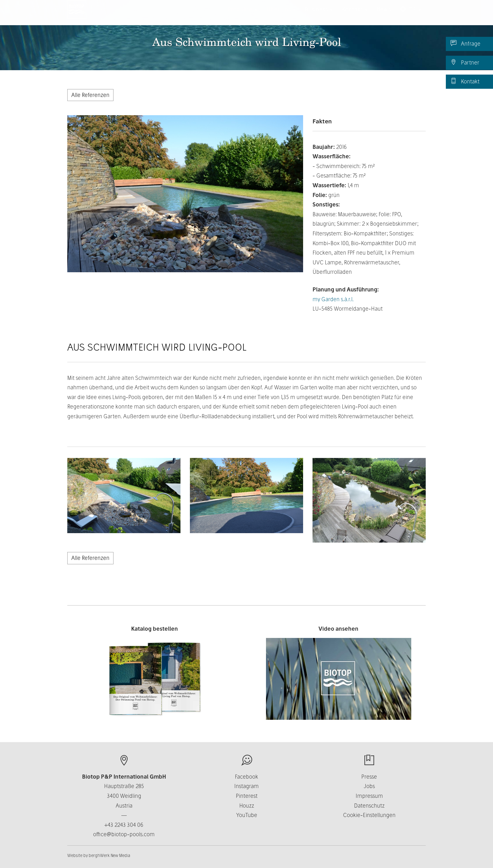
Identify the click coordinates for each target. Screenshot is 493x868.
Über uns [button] (281, 16)
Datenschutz (369, 806)
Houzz (247, 806)
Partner (465, 62)
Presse (369, 777)
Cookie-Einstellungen (369, 815)
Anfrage (465, 43)
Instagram (246, 786)
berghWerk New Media (109, 855)
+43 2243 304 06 (124, 825)
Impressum (369, 796)
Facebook (246, 777)
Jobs (369, 786)
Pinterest (247, 796)
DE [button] (411, 16)
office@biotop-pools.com (124, 834)
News (384, 16)
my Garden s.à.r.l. (333, 299)
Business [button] (319, 16)
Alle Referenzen (90, 95)
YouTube (247, 815)
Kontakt (465, 81)
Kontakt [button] (355, 16)
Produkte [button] (242, 16)
